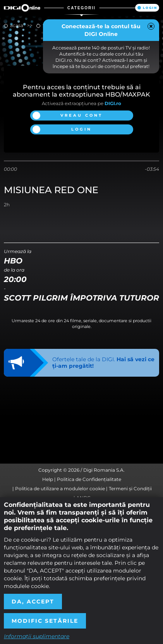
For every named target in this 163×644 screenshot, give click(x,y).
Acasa (17, 25)
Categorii (81, 8)
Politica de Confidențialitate (89, 479)
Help (48, 479)
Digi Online (22, 8)
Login (150, 8)
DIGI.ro (113, 103)
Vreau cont (81, 115)
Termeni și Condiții (130, 489)
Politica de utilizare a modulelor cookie (60, 489)
